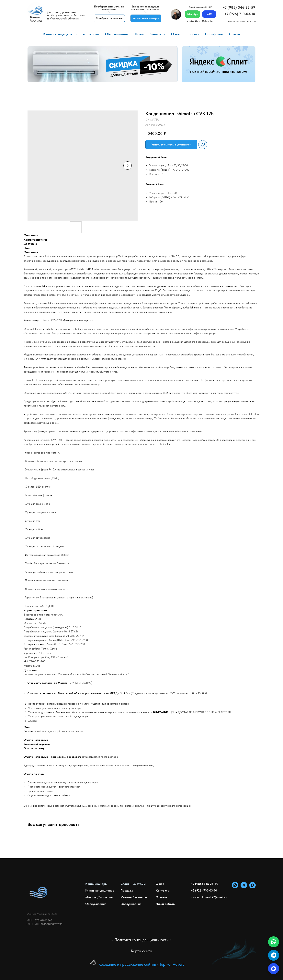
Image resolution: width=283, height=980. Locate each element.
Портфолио (214, 34)
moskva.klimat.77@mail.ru (200, 21)
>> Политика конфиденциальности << (141, 940)
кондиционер (109, 8)
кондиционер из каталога (146, 8)
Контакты (157, 34)
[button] (109, 18)
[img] (35, 11)
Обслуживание (117, 34)
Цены (139, 34)
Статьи (234, 34)
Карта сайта (141, 951)
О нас (176, 34)
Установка (91, 34)
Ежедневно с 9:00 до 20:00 (242, 21)
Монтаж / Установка (100, 897)
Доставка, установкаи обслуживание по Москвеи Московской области (66, 15)
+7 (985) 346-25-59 (239, 7)
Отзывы (193, 34)
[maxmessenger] (252, 887)
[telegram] (244, 887)
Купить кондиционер (100, 890)
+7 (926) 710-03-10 (240, 14)
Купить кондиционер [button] (60, 34)
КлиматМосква (36, 19)
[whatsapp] (235, 887)
